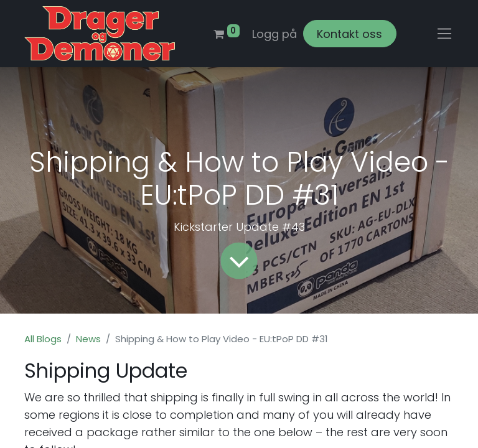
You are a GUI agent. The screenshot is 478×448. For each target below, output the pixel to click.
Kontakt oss (349, 34)
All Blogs (43, 339)
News (88, 339)
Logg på (274, 34)
